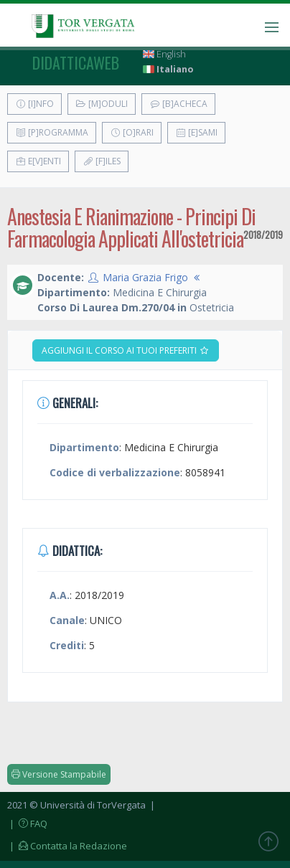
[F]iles (102, 161)
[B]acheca (178, 104)
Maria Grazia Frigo (145, 277)
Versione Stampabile (59, 774)
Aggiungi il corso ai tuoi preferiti (126, 350)
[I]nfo (34, 104)
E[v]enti (38, 161)
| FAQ (27, 824)
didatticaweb (76, 62)
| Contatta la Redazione (67, 846)
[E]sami (196, 132)
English (164, 54)
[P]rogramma (52, 132)
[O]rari (132, 132)
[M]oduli (102, 104)
